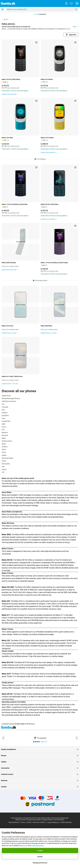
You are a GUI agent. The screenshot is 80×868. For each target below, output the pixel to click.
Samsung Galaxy (7, 458)
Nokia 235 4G (22, 694)
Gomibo (40, 787)
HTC (3, 430)
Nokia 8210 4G (23, 662)
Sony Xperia (6, 464)
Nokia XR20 (20, 535)
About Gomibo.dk (14, 822)
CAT (3, 404)
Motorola (5, 435)
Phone (5, 19)
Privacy (23, 822)
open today (21, 724)
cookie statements (37, 846)
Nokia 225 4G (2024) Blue (50, 204)
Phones (40, 756)
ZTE (3, 472)
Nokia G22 (18, 601)
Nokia (4, 438)
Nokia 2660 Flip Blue (9, 263)
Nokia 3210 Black (47, 79)
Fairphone (5, 416)
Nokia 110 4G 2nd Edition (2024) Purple (54, 263)
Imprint (29, 822)
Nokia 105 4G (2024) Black (11, 79)
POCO (4, 452)
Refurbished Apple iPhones (11, 398)
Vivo (3, 467)
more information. (59, 820)
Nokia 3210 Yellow (47, 138)
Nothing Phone (7, 441)
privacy (25, 846)
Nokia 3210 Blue (7, 138)
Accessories (40, 768)
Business (40, 780)
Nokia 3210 (19, 674)
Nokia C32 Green (8, 326)
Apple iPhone (6, 396)
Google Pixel (6, 421)
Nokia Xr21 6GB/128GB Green (12, 376)
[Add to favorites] (36, 43)
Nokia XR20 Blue (46, 326)
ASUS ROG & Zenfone (9, 401)
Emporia (5, 413)
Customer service (40, 774)
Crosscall (5, 407)
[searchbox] (40, 9)
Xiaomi (4, 469)
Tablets (40, 762)
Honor (4, 427)
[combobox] (42, 9)
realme (4, 455)
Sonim (4, 461)
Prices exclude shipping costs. (60, 818)
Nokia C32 (18, 640)
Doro (3, 410)
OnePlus (5, 447)
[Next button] (77, 738)
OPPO (4, 450)
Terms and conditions (39, 822)
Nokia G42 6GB (24, 587)
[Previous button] (3, 738)
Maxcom (5, 433)
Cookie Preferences (53, 822)
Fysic (3, 418)
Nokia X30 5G (22, 560)
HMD (3, 424)
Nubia (4, 444)
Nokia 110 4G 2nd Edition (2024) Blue (15, 204)
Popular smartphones (40, 749)
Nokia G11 (60, 615)
